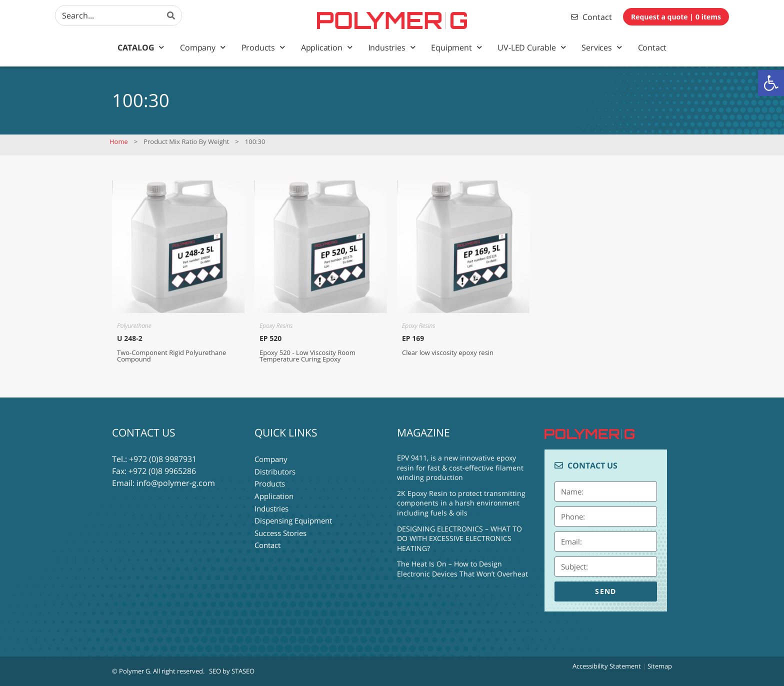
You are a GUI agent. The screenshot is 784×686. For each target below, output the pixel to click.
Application (327, 47)
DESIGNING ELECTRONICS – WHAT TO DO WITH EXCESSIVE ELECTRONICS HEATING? (459, 538)
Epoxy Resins (276, 326)
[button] (771, 83)
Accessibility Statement (607, 666)
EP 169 (413, 338)
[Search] (171, 15)
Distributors (275, 471)
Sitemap (660, 666)
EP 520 (270, 338)
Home (119, 141)
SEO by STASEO (232, 671)
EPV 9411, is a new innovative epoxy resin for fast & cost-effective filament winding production (460, 467)
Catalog (141, 47)
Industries (392, 47)
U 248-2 (130, 338)
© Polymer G (131, 671)
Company (202, 47)
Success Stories (280, 531)
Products (263, 47)
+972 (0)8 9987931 (163, 459)
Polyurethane (134, 326)
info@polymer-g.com (176, 483)
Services (601, 47)
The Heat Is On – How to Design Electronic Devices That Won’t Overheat (462, 569)
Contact (652, 47)
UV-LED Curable (531, 47)
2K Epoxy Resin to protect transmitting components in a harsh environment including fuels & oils (461, 503)
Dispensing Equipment (293, 519)
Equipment (456, 47)
